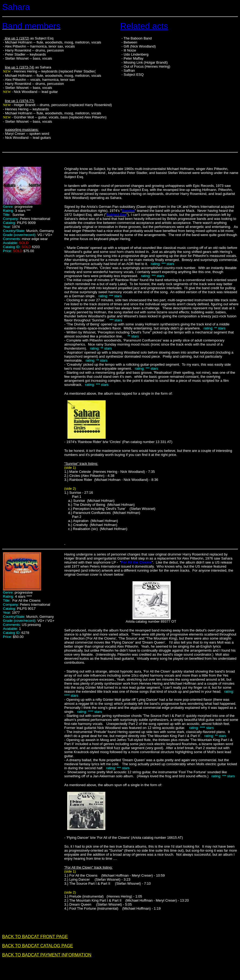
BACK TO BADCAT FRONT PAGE (35, 937)
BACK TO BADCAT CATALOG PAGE (38, 946)
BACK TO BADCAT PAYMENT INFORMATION (47, 955)
